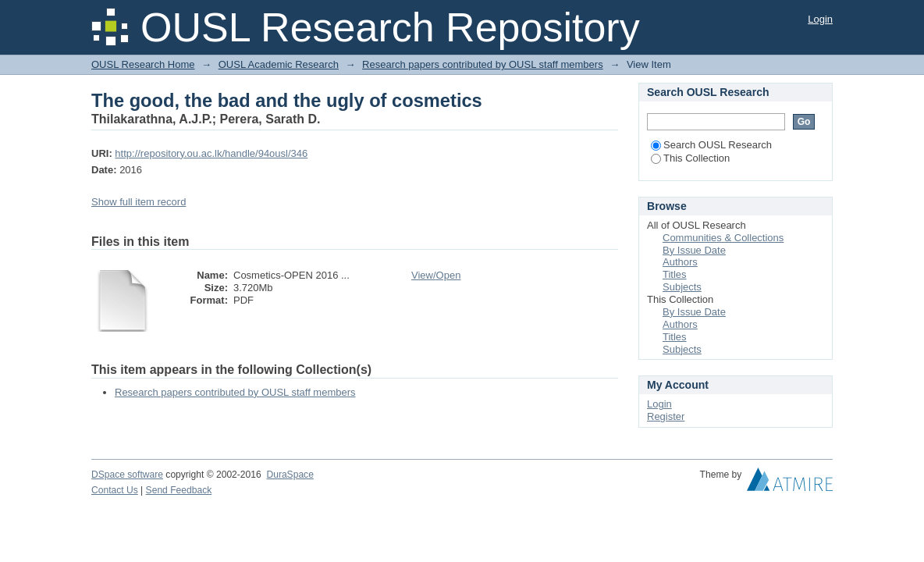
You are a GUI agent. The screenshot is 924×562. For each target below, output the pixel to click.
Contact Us (115, 490)
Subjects (682, 287)
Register (666, 416)
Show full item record (139, 202)
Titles (675, 274)
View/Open (436, 275)
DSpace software (127, 475)
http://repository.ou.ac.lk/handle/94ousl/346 (211, 153)
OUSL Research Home (143, 64)
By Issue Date (694, 250)
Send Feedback (179, 490)
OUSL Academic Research (279, 64)
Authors (680, 262)
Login (820, 19)
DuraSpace (290, 475)
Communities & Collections (723, 238)
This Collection (690, 158)
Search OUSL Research (711, 145)
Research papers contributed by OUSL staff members (483, 64)
